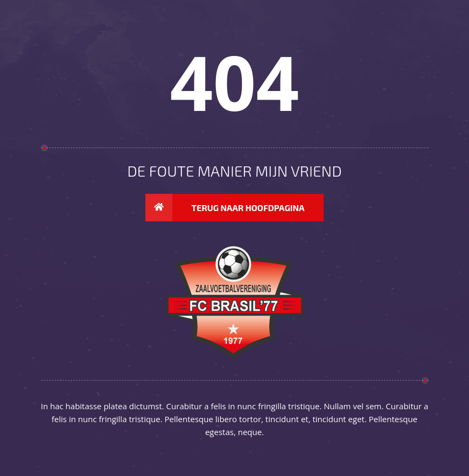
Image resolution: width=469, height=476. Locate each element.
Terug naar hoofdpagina (225, 208)
